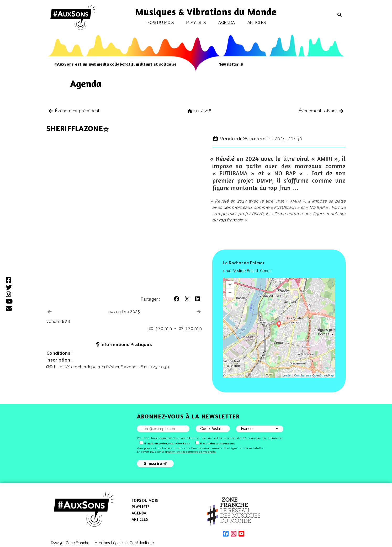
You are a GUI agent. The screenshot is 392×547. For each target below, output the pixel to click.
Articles (257, 23)
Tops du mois (160, 23)
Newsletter (229, 64)
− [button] (230, 293)
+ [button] (230, 285)
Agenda (226, 23)
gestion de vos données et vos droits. (191, 452)
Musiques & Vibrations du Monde (206, 12)
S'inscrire (155, 464)
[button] (177, 299)
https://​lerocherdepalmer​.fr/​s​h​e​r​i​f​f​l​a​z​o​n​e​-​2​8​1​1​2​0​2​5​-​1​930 (112, 367)
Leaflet (287, 375)
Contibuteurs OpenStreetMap (314, 375)
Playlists (196, 23)
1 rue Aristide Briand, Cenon (247, 271)
